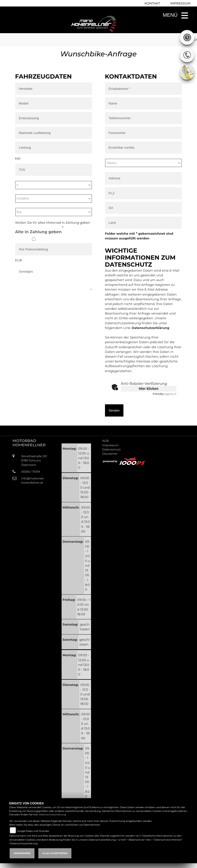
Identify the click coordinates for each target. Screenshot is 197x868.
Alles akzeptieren (55, 853)
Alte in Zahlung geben (39, 232)
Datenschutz (111, 449)
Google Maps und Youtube (33, 831)
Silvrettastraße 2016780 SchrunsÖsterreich (34, 460)
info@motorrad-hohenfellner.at (33, 481)
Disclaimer (110, 454)
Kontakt (152, 3)
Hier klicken (149, 389)
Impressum (180, 3)
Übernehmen (22, 853)
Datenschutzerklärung (150, 328)
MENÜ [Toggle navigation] (177, 15)
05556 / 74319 (31, 472)
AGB (105, 441)
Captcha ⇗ (164, 394)
